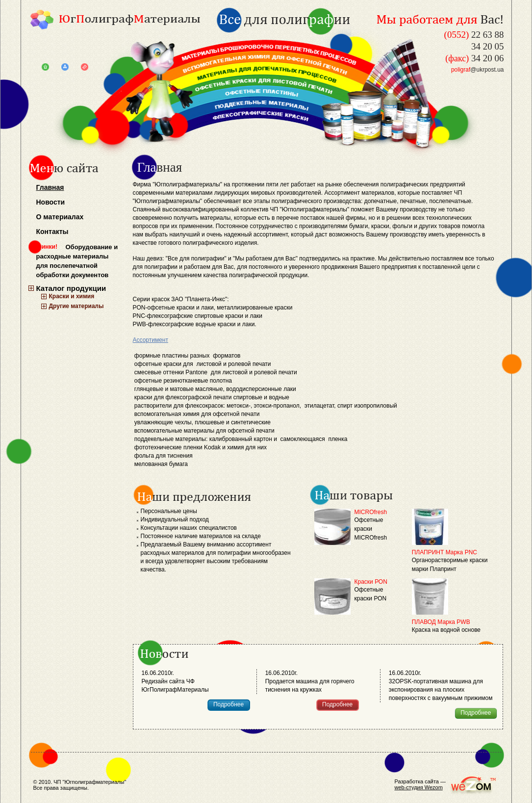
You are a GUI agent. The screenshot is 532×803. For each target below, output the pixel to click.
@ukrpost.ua (478, 70)
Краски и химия (72, 296)
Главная (50, 187)
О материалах (60, 217)
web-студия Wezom (419, 787)
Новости (51, 202)
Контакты (52, 232)
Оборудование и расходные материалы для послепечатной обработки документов (77, 261)
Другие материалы (76, 306)
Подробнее (228, 704)
